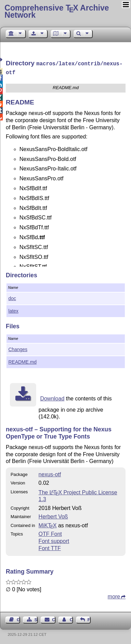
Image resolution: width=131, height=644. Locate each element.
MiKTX (48, 524)
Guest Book (18, 618)
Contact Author (71, 618)
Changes (18, 348)
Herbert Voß (53, 515)
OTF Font (50, 533)
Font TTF (50, 547)
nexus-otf (50, 473)
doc (12, 297)
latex (13, 310)
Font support (54, 540)
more (114, 595)
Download (52, 397)
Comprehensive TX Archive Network (57, 11)
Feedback (89, 618)
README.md (23, 361)
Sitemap (36, 618)
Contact (54, 618)
